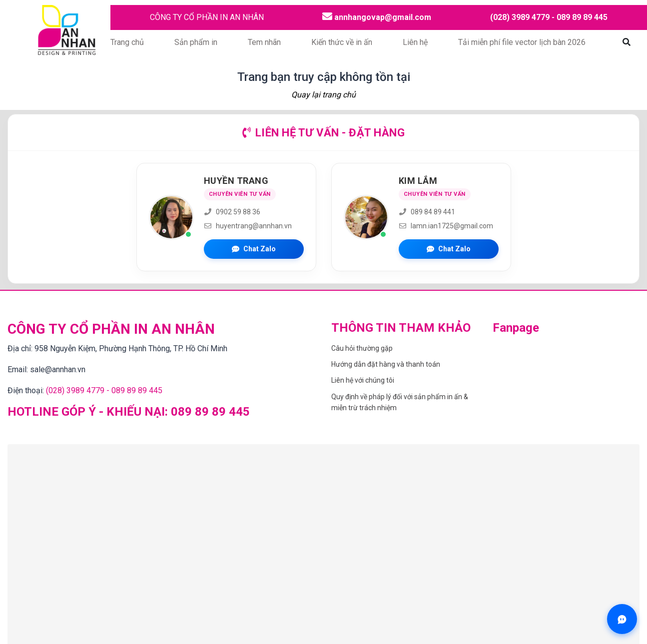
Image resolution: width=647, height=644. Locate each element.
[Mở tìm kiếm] (627, 42)
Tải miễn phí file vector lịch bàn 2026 (522, 42)
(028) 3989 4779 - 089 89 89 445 (549, 17)
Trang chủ (127, 42)
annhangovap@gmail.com (377, 17)
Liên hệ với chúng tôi (363, 380)
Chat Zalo (254, 249)
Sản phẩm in (196, 42)
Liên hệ (415, 42)
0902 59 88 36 (232, 212)
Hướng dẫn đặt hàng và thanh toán (386, 364)
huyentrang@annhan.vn (248, 226)
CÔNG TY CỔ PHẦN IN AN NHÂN (207, 17)
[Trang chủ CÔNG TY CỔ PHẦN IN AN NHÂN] (66, 29)
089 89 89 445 (210, 412)
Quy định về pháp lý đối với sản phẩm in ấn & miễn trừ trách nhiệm (400, 402)
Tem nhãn (264, 42)
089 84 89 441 (427, 212)
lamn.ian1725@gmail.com (446, 226)
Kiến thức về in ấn (342, 42)
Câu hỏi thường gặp (362, 348)
